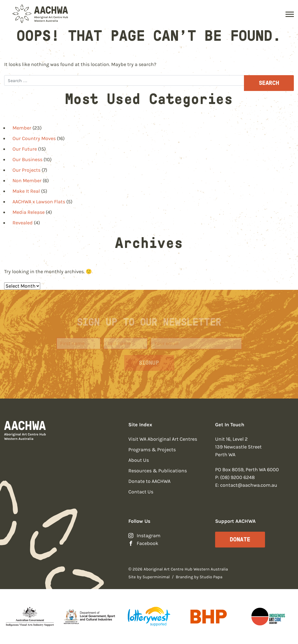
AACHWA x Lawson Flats (39, 202)
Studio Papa (211, 577)
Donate (240, 539)
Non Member (27, 181)
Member (22, 128)
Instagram (149, 536)
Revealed (23, 223)
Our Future (25, 149)
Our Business (27, 159)
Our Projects (26, 170)
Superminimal (156, 577)
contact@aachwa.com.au (249, 485)
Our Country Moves (34, 138)
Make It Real (26, 191)
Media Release (29, 212)
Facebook (147, 543)
